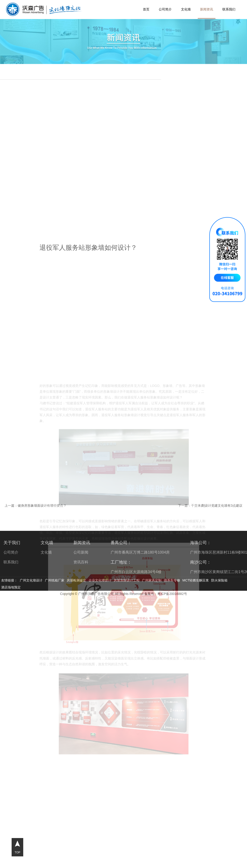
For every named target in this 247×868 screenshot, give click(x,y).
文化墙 (186, 9)
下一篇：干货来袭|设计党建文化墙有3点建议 (210, 506)
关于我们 (12, 543)
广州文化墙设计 (31, 580)
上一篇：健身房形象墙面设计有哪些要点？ (36, 506)
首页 (146, 9)
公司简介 (165, 9)
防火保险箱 (219, 580)
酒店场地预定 (11, 587)
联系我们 (229, 9)
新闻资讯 (207, 9)
